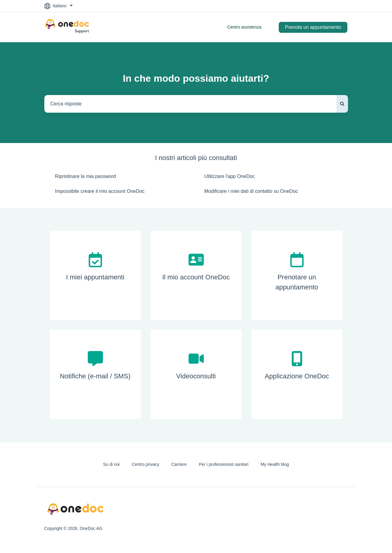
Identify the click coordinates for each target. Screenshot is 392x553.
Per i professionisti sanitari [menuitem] (224, 464)
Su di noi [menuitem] (111, 464)
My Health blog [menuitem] (275, 464)
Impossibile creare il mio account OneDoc (100, 191)
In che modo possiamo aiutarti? (196, 78)
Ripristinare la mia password (85, 176)
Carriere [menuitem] (179, 464)
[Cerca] (342, 104)
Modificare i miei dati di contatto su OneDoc (251, 191)
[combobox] (190, 104)
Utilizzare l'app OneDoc (230, 176)
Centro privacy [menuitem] (145, 464)
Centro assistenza (244, 27)
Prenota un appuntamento (313, 27)
